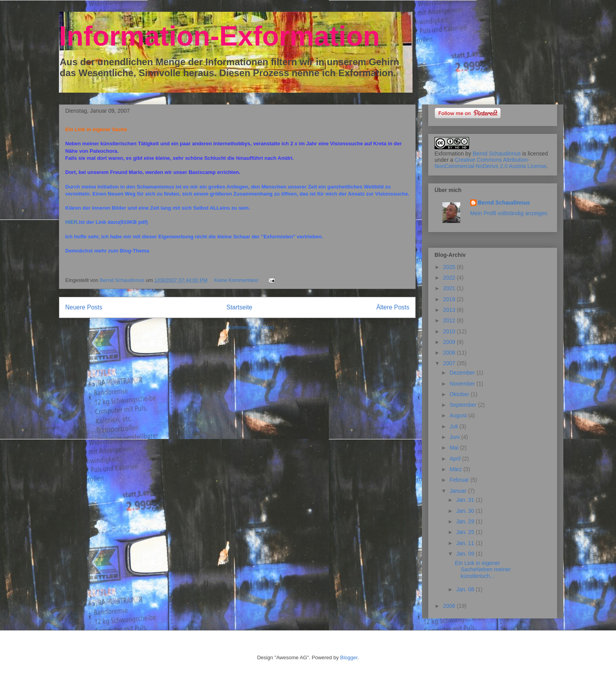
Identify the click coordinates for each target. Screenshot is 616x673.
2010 (450, 331)
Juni (455, 437)
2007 (450, 363)
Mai (455, 448)
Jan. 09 (466, 554)
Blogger (349, 657)
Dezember (463, 373)
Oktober (460, 394)
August (459, 415)
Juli (454, 426)
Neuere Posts (84, 307)
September (464, 405)
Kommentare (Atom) (251, 327)
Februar (460, 480)
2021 (450, 288)
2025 (450, 267)
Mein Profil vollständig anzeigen (509, 213)
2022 (450, 278)
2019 (450, 299)
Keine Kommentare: (237, 280)
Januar (459, 491)
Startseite (239, 307)
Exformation (449, 154)
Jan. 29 (466, 521)
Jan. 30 (466, 511)
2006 (450, 606)
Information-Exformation (219, 36)
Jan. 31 (466, 500)
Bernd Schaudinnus (497, 154)
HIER (71, 222)
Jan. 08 (466, 589)
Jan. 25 (466, 532)
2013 (450, 310)
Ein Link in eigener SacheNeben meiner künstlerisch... (483, 570)
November (463, 384)
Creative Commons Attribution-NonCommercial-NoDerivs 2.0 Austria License (490, 163)
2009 (450, 342)
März (456, 469)
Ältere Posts (393, 307)
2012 (450, 320)
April (456, 459)
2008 (450, 353)
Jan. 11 (466, 543)
